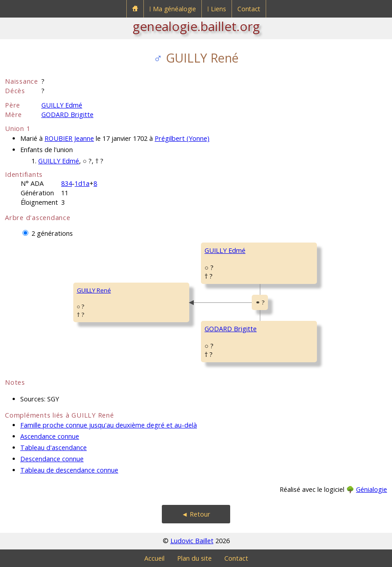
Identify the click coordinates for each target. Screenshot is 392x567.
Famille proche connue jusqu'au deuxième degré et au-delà (109, 425)
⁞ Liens (217, 9)
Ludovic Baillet (192, 541)
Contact (249, 9)
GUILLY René (94, 290)
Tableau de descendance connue (69, 470)
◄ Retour (196, 514)
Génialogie (372, 489)
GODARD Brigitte (67, 115)
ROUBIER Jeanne (69, 138)
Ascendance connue (50, 436)
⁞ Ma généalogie (173, 9)
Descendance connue (52, 459)
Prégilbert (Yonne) (182, 138)
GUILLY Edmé (62, 105)
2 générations (52, 233)
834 (67, 183)
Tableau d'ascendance (53, 448)
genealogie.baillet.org (196, 26)
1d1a (82, 183)
